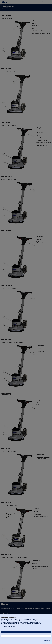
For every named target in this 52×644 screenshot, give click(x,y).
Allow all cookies (26, 632)
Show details (47, 641)
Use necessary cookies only (26, 636)
